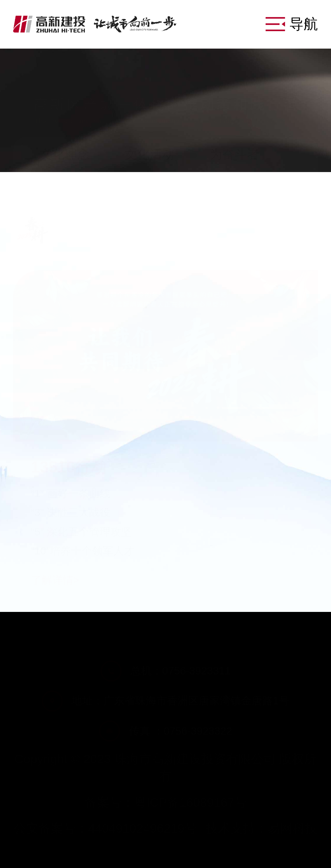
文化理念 (65, 154)
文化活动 (149, 154)
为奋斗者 (235, 154)
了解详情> (55, 564)
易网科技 (293, 828)
